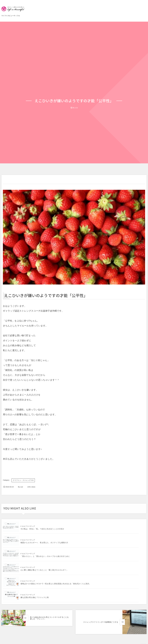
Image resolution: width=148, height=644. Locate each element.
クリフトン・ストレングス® (23, 480)
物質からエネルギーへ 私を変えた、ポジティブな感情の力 (115, 530)
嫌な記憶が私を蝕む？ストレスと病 (106, 558)
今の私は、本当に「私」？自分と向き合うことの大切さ (42, 530)
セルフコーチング (28, 528)
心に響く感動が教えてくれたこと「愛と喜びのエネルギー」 (115, 544)
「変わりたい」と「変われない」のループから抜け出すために (45, 544)
